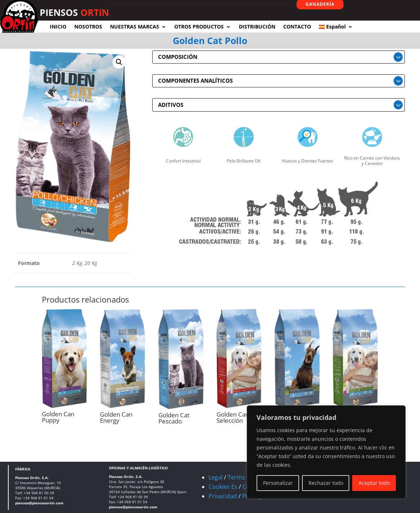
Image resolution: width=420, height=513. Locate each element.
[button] (119, 62)
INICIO (58, 27)
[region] (326, 452)
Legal (216, 477)
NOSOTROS (88, 27)
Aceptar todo (374, 483)
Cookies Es (223, 487)
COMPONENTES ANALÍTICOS (195, 81)
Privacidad (223, 496)
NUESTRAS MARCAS (135, 27)
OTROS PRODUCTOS (199, 27)
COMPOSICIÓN (178, 57)
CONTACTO (297, 27)
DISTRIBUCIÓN (257, 27)
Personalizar (278, 483)
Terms (236, 477)
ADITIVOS (171, 105)
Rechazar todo (326, 483)
